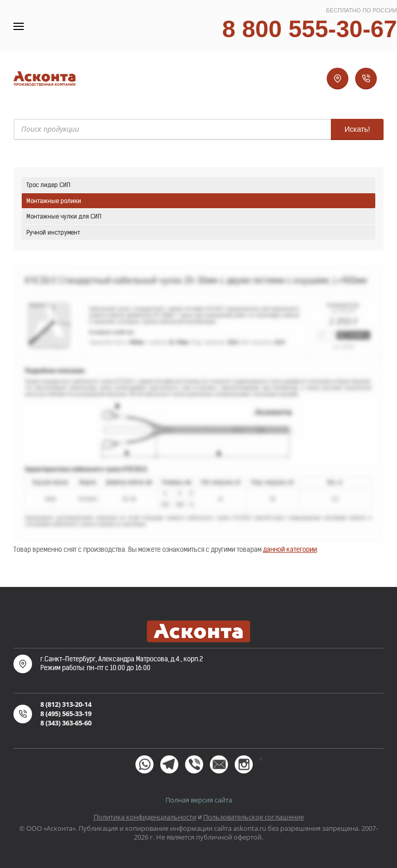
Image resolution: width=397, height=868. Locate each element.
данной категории (290, 549)
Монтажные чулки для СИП (64, 216)
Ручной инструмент (53, 232)
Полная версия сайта (199, 800)
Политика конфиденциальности (145, 817)
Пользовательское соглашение (254, 817)
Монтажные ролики (54, 201)
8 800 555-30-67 (310, 29)
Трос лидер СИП (48, 185)
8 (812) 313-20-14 (66, 704)
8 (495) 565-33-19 (66, 714)
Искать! (357, 129)
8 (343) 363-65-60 (66, 723)
